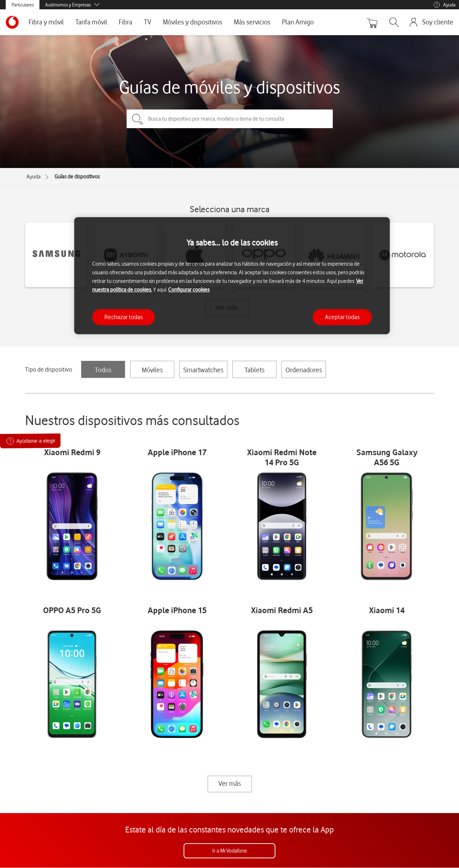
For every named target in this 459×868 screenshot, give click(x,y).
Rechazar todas (124, 317)
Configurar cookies (189, 290)
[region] (232, 276)
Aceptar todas (342, 317)
